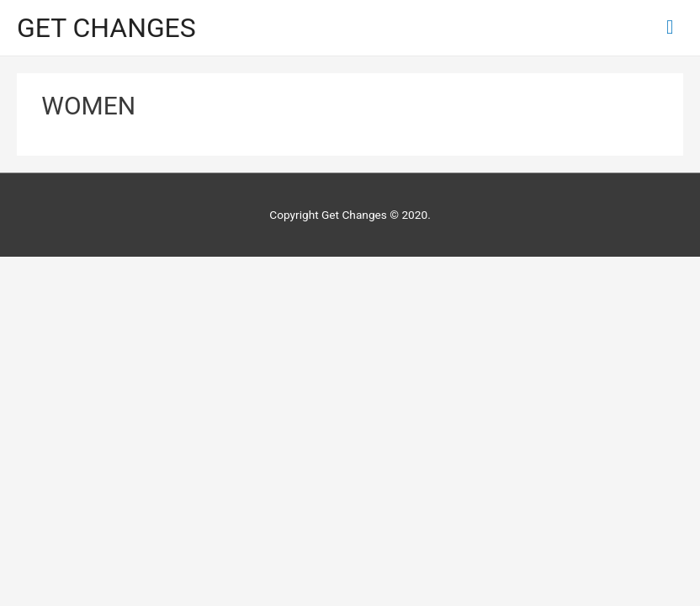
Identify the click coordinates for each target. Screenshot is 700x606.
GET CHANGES (106, 28)
